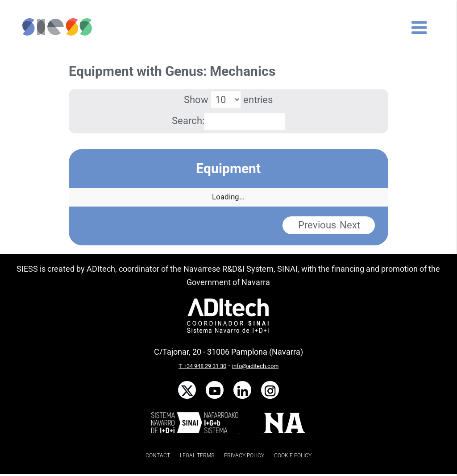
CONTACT (158, 455)
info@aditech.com (255, 366)
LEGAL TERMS (197, 455)
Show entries (228, 100)
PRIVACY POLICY (244, 455)
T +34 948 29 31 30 (202, 366)
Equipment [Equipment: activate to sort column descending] (228, 168)
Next (350, 225)
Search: (228, 121)
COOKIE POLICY (293, 455)
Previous (317, 225)
